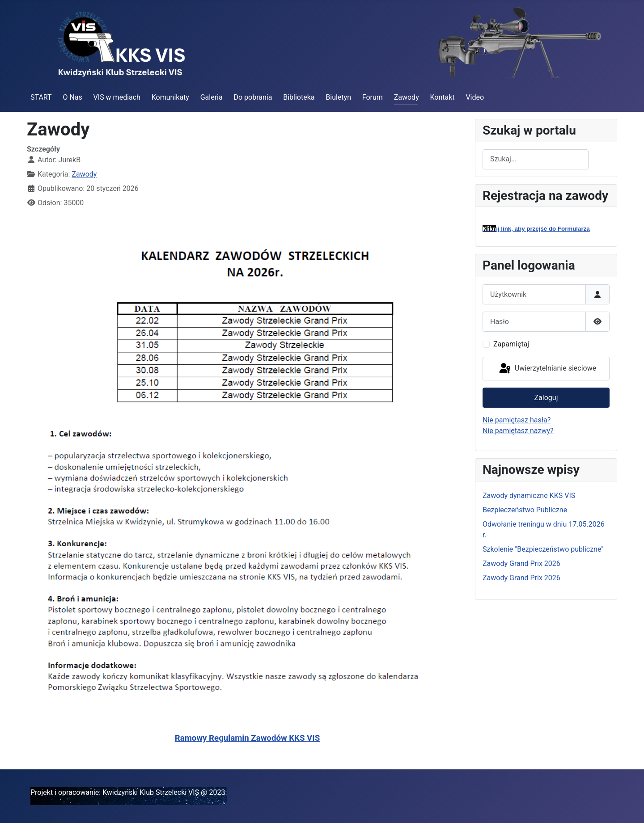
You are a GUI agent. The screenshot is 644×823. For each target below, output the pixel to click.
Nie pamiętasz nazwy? (518, 431)
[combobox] (536, 159)
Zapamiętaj (511, 344)
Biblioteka (299, 97)
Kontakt (443, 97)
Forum (373, 97)
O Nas (72, 97)
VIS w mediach (117, 97)
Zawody (407, 97)
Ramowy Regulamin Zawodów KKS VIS (248, 738)
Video (475, 97)
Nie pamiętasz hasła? (517, 420)
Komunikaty (170, 97)
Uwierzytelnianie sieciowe (547, 369)
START (41, 97)
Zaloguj (546, 398)
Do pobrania (253, 97)
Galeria (212, 97)
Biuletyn (338, 97)
